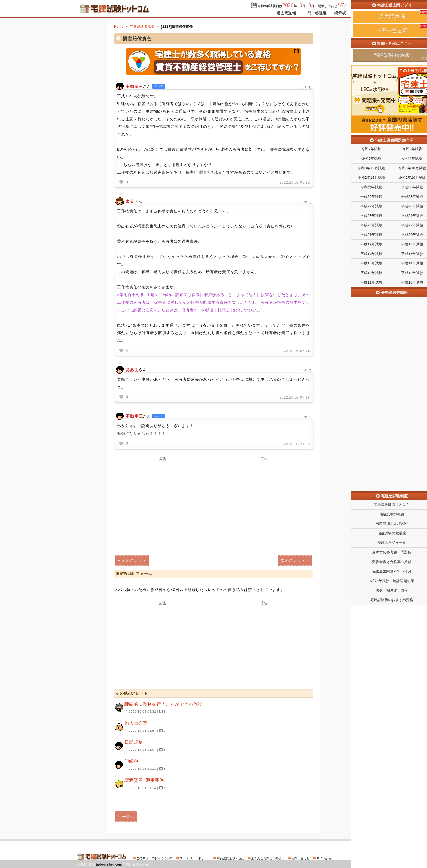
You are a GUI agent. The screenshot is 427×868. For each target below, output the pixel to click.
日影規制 (211, 746)
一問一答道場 (315, 13)
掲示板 (340, 13)
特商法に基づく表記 (231, 858)
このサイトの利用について (155, 858)
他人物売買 (211, 727)
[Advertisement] (163, 499)
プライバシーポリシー (195, 858)
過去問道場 (286, 13)
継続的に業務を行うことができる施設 (211, 708)
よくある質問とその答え (268, 858)
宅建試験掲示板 (142, 27)
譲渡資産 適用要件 (211, 784)
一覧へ (128, 817)
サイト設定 (324, 858)
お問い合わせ (301, 858)
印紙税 (211, 765)
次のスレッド (293, 560)
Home (119, 27)
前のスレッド (134, 560)
